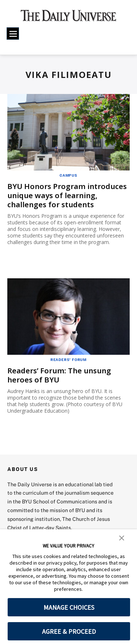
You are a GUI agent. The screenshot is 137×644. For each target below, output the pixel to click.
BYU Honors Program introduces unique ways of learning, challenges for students (67, 195)
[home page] (68, 18)
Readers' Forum (68, 360)
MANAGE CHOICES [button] (69, 607)
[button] (122, 537)
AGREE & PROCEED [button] (69, 631)
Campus (68, 175)
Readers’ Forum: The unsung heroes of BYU (59, 375)
